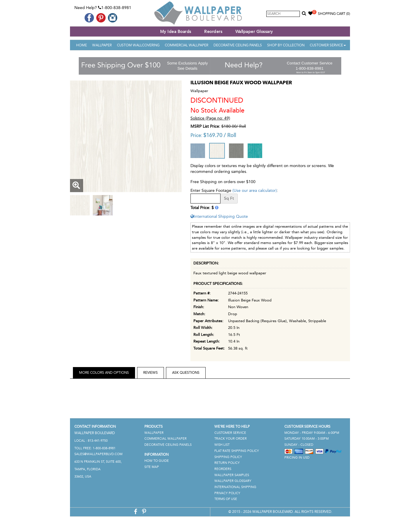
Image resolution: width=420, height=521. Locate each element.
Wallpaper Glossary (254, 32)
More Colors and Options (104, 373)
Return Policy (227, 463)
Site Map (152, 467)
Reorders (213, 32)
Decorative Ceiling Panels (238, 45)
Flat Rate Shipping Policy (237, 451)
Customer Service (328, 45)
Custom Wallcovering (138, 45)
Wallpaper (102, 45)
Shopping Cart (334, 14)
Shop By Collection (286, 45)
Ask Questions (186, 373)
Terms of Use (226, 499)
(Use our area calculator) (255, 191)
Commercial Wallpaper (187, 45)
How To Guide (157, 461)
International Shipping (235, 487)
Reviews (150, 373)
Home (82, 45)
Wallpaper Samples (232, 475)
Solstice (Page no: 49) (210, 118)
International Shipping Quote (219, 216)
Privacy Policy (227, 493)
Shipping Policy (228, 457)
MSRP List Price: (205, 126)
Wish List (222, 445)
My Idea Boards (176, 32)
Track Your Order (231, 439)
